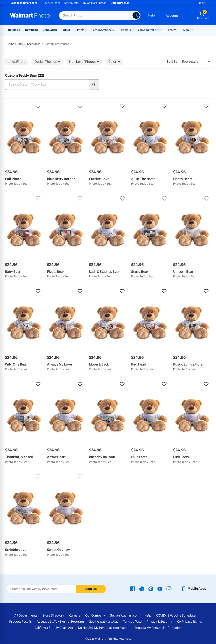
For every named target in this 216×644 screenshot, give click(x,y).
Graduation (50, 30)
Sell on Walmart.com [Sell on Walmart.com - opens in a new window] (125, 615)
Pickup (66, 30)
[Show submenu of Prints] (86, 30)
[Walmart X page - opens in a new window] (142, 589)
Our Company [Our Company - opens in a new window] (95, 615)
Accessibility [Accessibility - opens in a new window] (45, 622)
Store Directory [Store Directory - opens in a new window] (53, 615)
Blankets (171, 30)
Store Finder (53, 3)
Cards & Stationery (103, 30)
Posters (126, 30)
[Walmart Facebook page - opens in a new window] (133, 589)
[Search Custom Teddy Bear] (47, 85)
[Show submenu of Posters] (133, 30)
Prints (81, 30)
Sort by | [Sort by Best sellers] (173, 61)
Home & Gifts (15, 44)
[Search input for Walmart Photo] (96, 15)
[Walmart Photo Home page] (30, 15)
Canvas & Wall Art (148, 30)
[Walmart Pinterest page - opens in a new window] (151, 589)
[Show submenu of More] (192, 30)
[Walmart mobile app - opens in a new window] (194, 589)
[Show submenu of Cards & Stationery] (116, 30)
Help (152, 15)
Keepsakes (34, 44)
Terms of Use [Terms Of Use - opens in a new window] (132, 622)
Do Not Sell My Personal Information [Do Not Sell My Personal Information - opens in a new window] (104, 628)
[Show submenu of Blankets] (178, 30)
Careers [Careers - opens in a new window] (75, 615)
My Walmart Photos (94, 3)
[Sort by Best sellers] (196, 62)
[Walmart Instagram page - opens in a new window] (169, 589)
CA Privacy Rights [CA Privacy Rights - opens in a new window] (190, 622)
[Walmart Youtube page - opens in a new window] (160, 589)
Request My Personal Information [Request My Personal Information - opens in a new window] (158, 628)
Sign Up (91, 589)
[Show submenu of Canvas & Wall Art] (161, 30)
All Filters (16, 62)
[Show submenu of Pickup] (72, 30)
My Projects (71, 3)
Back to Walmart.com (22, 3)
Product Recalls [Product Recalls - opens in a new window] (20, 622)
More (186, 30)
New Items (32, 30)
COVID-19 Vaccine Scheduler (176, 615)
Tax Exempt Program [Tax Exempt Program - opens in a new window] (69, 622)
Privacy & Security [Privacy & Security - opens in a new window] (159, 622)
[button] (24, 106)
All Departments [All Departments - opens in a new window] (26, 615)
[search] (94, 85)
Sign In (202, 3)
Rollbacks (14, 30)
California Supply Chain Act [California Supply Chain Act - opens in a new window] (54, 628)
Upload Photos (120, 3)
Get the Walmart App (103, 622)
